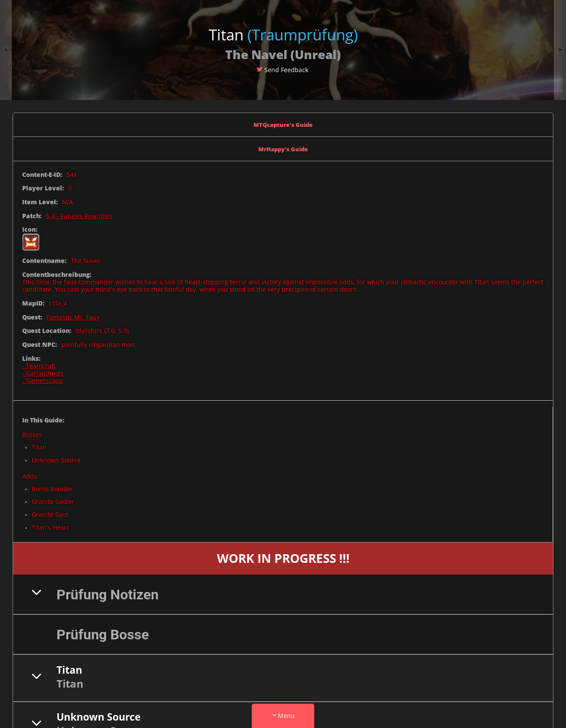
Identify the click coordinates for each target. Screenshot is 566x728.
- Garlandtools (43, 370)
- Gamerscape (42, 377)
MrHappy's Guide (283, 146)
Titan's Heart (50, 524)
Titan (39, 444)
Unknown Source (56, 457)
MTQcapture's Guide (283, 124)
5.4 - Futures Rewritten (79, 212)
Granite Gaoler (53, 498)
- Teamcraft (39, 362)
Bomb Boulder (53, 485)
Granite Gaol (50, 511)
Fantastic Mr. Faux (73, 313)
